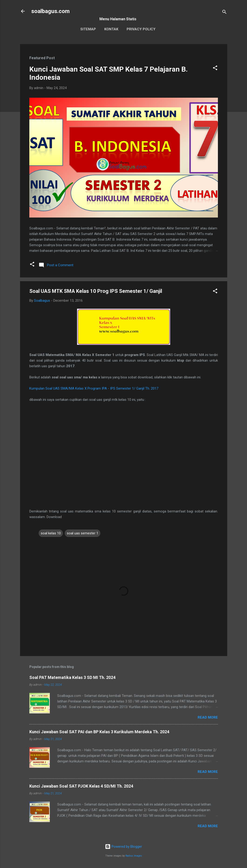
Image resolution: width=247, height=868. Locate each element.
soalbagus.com (50, 11)
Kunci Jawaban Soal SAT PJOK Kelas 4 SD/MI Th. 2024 (81, 786)
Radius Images (134, 856)
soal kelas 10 (51, 533)
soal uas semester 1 (83, 533)
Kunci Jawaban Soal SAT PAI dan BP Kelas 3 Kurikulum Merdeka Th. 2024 (99, 732)
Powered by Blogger (123, 847)
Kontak (111, 29)
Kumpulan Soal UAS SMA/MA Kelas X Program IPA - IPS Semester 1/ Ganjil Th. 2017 (94, 388)
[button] (215, 69)
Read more (208, 717)
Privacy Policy (141, 29)
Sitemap (88, 29)
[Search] (224, 13)
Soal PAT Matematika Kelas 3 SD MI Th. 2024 (72, 677)
